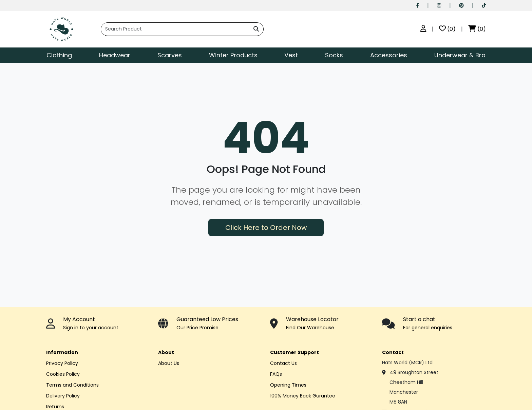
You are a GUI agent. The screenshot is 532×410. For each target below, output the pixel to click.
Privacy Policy (62, 363)
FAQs (276, 374)
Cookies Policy (63, 374)
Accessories (389, 55)
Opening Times (288, 385)
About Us (169, 363)
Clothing (59, 55)
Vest (291, 55)
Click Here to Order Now (266, 228)
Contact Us (283, 363)
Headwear (115, 55)
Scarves (170, 55)
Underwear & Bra (460, 55)
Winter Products (233, 55)
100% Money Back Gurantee (303, 396)
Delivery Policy (63, 396)
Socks (334, 55)
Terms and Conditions (72, 385)
